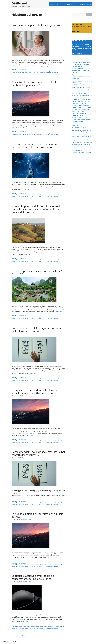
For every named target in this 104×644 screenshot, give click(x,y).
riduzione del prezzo (23, 73)
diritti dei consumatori (39, 71)
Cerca (89, 14)
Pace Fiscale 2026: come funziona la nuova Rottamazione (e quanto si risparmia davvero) (82, 120)
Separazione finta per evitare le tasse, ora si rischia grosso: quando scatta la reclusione (82, 89)
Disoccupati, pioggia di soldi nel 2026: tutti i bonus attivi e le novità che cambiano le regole (82, 126)
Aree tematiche (57, 4)
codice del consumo (18, 71)
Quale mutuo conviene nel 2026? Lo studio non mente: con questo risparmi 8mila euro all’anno (82, 101)
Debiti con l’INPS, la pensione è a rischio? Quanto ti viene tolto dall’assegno (82, 71)
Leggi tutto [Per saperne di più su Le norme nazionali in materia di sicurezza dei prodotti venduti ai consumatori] (26, 190)
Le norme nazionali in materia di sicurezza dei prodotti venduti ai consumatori (36, 146)
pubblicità (52, 71)
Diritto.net (19, 3)
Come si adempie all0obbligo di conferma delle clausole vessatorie (36, 330)
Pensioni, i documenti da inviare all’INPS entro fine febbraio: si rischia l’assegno (81, 64)
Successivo (23, 636)
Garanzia (47, 71)
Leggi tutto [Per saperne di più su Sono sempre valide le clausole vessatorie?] (59, 312)
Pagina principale (71, 4)
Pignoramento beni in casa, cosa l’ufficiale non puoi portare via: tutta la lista (82, 77)
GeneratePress (22, 642)
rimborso (31, 73)
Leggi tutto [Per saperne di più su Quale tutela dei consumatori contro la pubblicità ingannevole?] (21, 128)
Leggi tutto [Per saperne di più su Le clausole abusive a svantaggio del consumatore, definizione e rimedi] (24, 621)
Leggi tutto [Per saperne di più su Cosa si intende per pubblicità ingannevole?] (60, 66)
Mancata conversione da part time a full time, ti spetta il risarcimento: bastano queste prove (82, 83)
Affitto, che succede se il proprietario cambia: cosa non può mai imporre (82, 95)
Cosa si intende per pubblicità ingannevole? (37, 25)
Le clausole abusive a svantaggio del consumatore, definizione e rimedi (33, 577)
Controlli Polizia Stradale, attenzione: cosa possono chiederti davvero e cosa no (82, 114)
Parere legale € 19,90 (85, 4)
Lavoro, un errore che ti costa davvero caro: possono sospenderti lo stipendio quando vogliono (82, 107)
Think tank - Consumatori (19, 69)
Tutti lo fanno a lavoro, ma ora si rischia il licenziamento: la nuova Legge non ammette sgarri (82, 138)
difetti (32, 71)
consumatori (27, 71)
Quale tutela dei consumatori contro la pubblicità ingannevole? (34, 84)
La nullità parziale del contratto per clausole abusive (37, 515)
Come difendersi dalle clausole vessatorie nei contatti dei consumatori (38, 453)
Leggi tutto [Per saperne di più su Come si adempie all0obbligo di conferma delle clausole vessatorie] (33, 374)
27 (18, 636)
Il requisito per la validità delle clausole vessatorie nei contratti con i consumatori (36, 391)
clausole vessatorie (18, 195)
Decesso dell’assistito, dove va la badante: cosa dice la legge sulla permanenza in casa (82, 132)
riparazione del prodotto (40, 73)
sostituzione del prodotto (52, 73)
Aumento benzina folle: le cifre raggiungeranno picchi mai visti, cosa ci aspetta (81, 152)
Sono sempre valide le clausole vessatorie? (37, 271)
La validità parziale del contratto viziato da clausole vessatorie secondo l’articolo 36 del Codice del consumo (37, 209)
